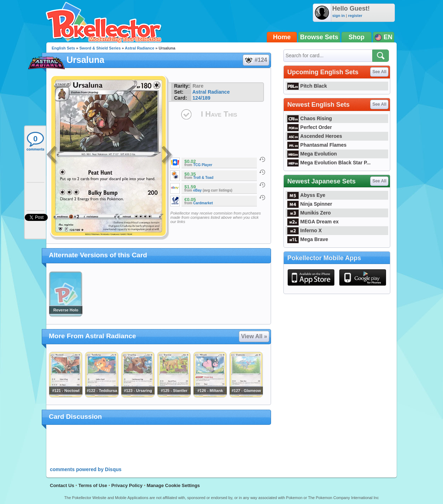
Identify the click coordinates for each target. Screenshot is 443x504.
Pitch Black (307, 86)
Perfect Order (310, 127)
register (355, 16)
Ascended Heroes (315, 136)
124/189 (202, 98)
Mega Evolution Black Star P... (329, 163)
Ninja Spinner (310, 204)
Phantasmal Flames (317, 145)
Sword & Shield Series (100, 48)
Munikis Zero (309, 213)
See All (379, 72)
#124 (256, 60)
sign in (338, 16)
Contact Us (62, 485)
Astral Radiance (140, 48)
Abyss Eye (306, 195)
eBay (197, 190)
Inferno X (304, 230)
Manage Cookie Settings (173, 485)
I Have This (219, 114)
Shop (356, 37)
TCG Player (203, 165)
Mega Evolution (312, 154)
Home (282, 37)
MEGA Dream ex (313, 222)
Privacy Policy (127, 485)
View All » (254, 336)
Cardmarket (203, 203)
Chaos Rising (310, 118)
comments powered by (86, 469)
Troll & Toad (203, 178)
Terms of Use (93, 485)
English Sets (63, 48)
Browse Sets (319, 37)
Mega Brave (308, 239)
